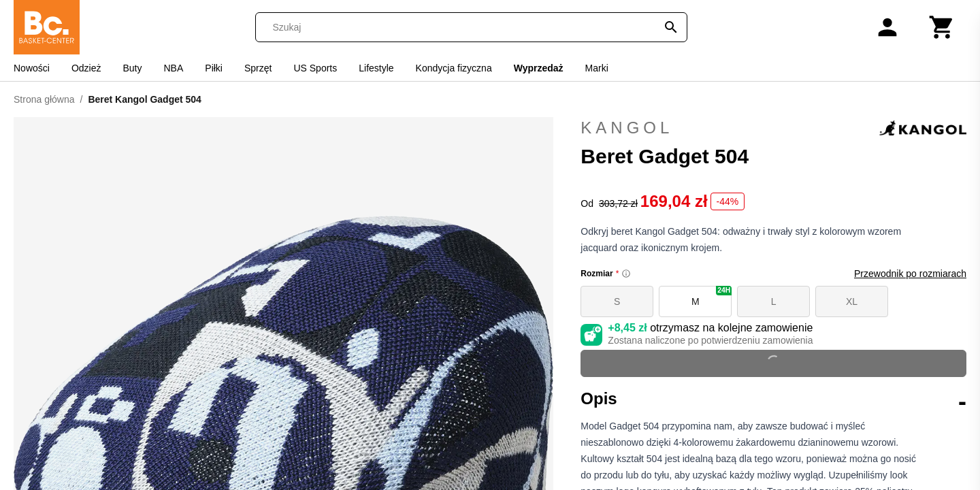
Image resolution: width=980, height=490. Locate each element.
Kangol (773, 128)
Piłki (214, 68)
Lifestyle (376, 68)
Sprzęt (258, 68)
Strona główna (44, 99)
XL (852, 301)
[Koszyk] (942, 27)
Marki (597, 68)
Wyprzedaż (539, 68)
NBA (174, 68)
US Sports (315, 68)
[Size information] (626, 274)
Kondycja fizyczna (454, 68)
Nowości (32, 68)
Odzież (86, 68)
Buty (132, 68)
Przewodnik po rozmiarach (910, 274)
